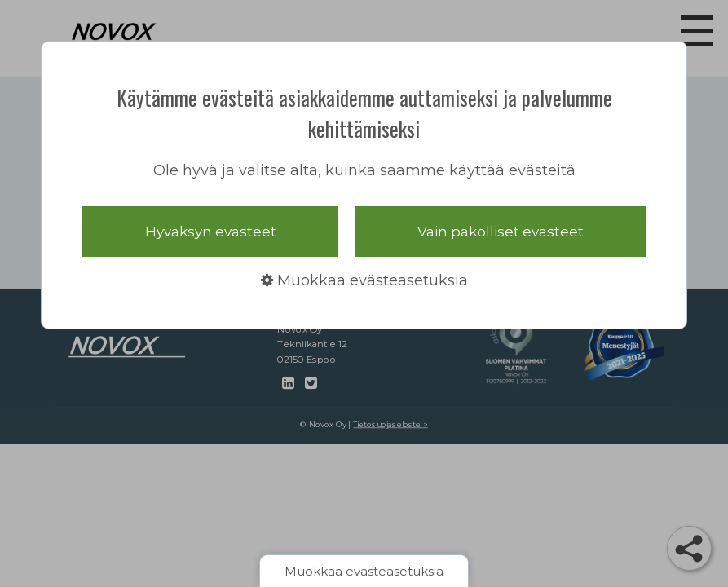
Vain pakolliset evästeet (501, 232)
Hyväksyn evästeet (211, 232)
